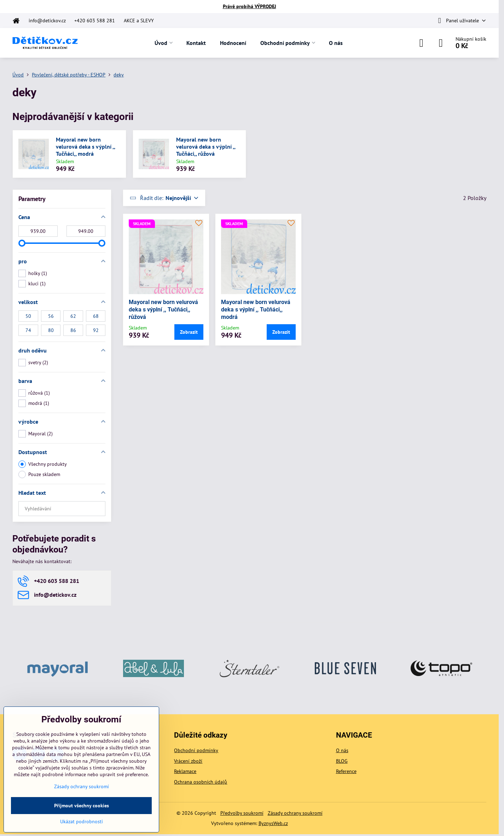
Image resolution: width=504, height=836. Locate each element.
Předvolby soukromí (242, 813)
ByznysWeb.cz (273, 823)
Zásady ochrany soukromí (295, 813)
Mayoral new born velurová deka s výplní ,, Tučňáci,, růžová (206, 147)
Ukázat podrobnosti (82, 821)
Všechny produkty (43, 464)
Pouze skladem (39, 474)
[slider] (22, 243)
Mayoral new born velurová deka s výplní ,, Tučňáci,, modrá (85, 147)
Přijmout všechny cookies (82, 806)
